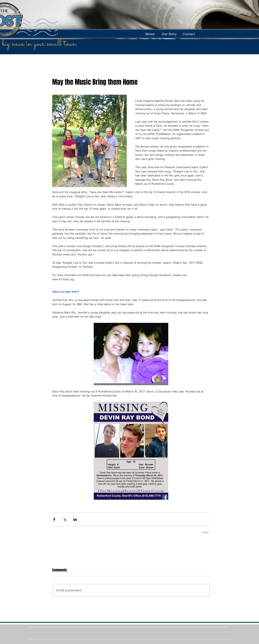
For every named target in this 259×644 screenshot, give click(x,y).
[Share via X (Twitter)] (65, 519)
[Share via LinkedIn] (75, 519)
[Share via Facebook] (54, 519)
